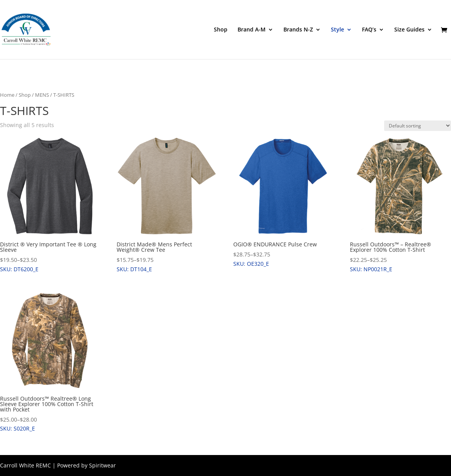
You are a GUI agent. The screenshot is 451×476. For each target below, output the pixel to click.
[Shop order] (418, 126)
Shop (221, 30)
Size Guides (409, 30)
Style (337, 30)
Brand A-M (252, 30)
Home (7, 95)
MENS (42, 95)
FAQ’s (369, 30)
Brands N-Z (298, 30)
